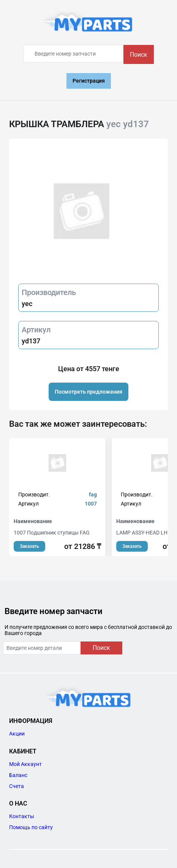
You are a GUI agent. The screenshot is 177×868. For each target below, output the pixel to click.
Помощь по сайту (31, 827)
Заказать (29, 546)
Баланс (18, 775)
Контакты (22, 816)
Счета (17, 786)
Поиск (139, 55)
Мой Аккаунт (25, 764)
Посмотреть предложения (88, 392)
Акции (17, 734)
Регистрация (89, 81)
